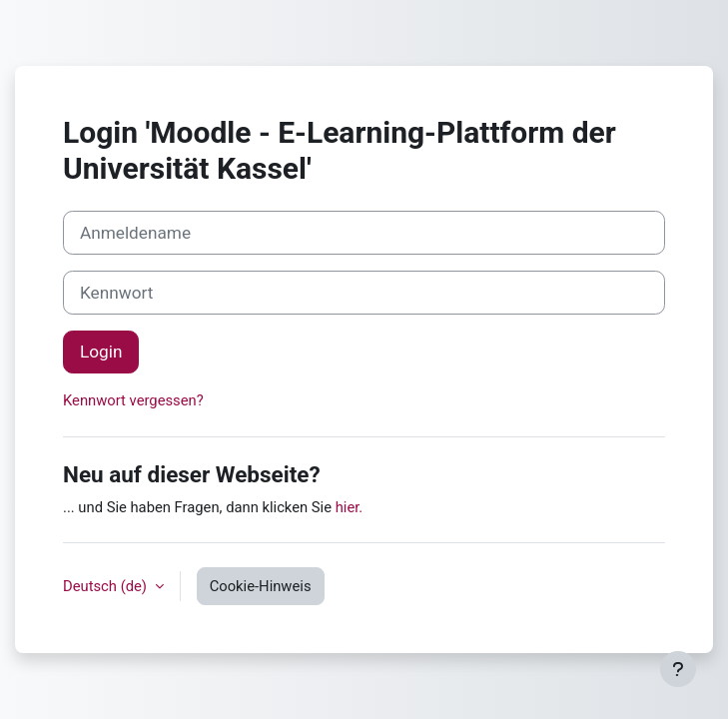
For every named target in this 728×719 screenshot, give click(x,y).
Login (101, 352)
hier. (350, 507)
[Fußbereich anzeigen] (678, 669)
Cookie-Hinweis (261, 586)
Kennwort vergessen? (133, 400)
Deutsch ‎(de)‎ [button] (107, 586)
